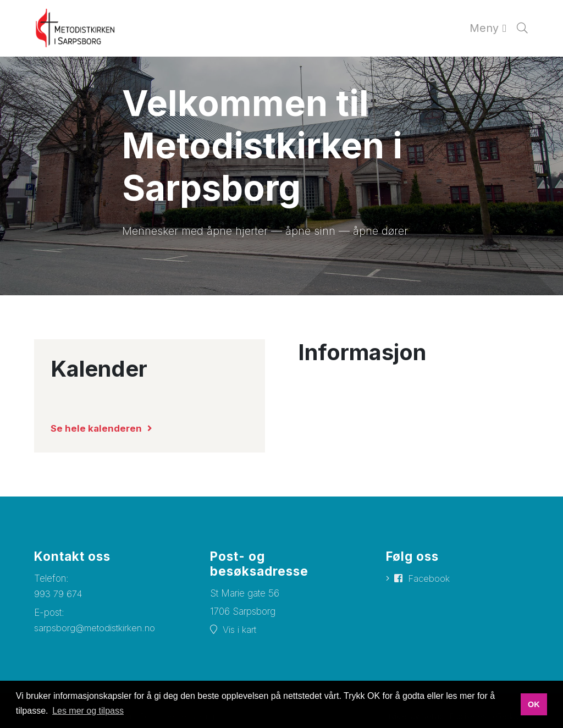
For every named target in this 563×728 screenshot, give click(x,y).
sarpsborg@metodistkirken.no (95, 628)
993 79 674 (58, 594)
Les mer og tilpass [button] (88, 711)
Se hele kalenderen (96, 428)
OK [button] (534, 704)
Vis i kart (239, 630)
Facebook (429, 578)
